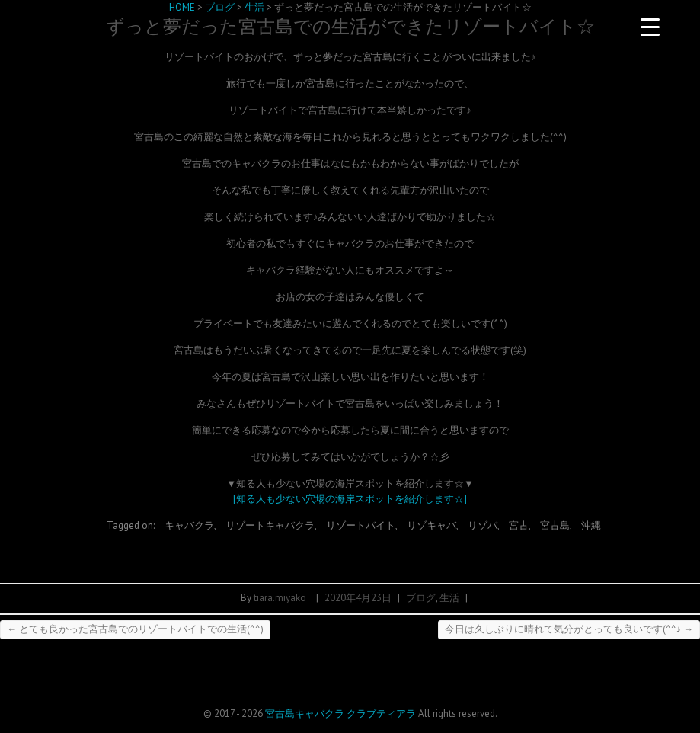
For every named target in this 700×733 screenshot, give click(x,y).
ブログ (421, 598)
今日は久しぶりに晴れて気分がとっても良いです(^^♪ (569, 629)
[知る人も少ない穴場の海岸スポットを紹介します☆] (350, 499)
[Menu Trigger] (650, 27)
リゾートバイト (361, 525)
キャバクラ (189, 525)
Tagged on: (132, 525)
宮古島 (555, 525)
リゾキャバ (432, 525)
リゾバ (483, 525)
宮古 (519, 525)
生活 (449, 598)
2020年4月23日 (358, 598)
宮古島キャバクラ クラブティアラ (340, 714)
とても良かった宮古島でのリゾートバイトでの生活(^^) (135, 629)
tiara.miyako (280, 598)
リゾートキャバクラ (270, 525)
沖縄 (591, 525)
